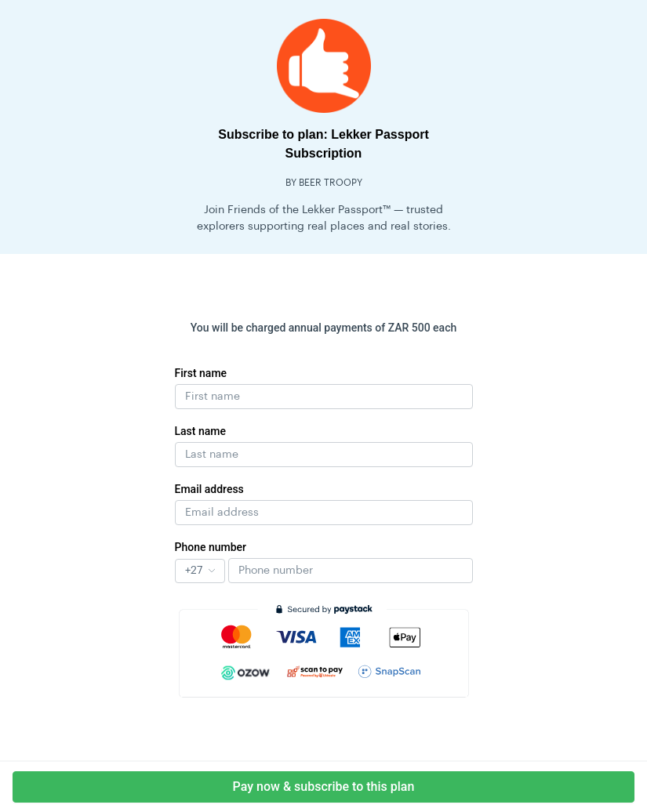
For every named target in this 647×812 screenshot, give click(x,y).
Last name (201, 431)
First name (201, 373)
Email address (209, 489)
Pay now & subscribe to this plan (324, 787)
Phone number (211, 547)
